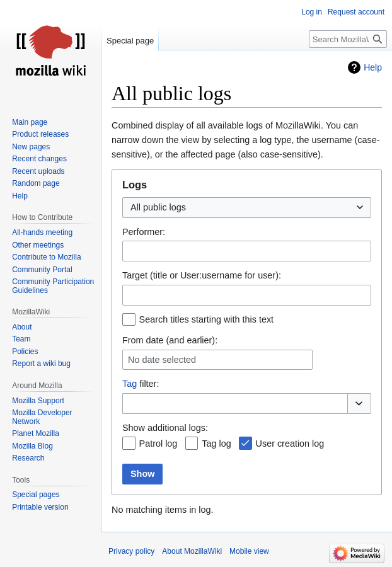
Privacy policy (131, 551)
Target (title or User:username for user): (202, 275)
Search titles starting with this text (207, 319)
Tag (130, 384)
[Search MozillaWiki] (348, 39)
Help (373, 67)
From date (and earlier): (170, 340)
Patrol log (159, 444)
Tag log (216, 444)
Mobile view (249, 551)
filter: (141, 384)
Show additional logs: (165, 428)
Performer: (144, 232)
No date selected (162, 360)
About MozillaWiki (192, 551)
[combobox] (247, 208)
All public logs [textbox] (158, 207)
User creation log (290, 444)
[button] (359, 404)
